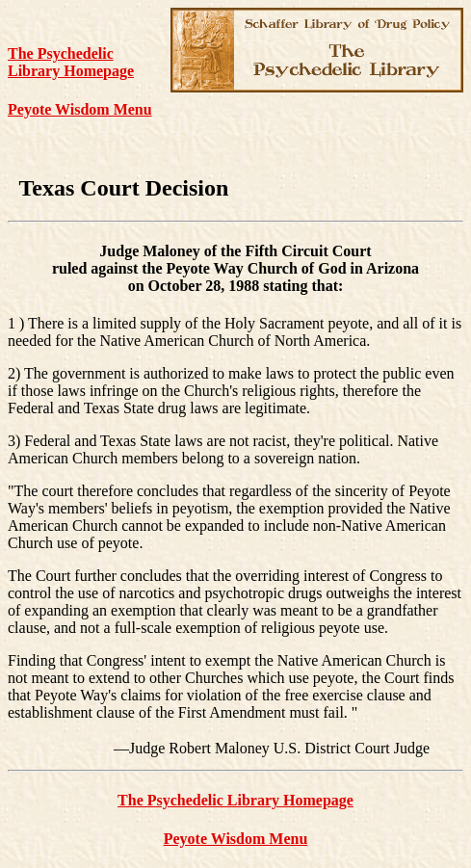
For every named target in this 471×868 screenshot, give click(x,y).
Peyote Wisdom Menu (80, 109)
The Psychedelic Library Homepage (71, 62)
